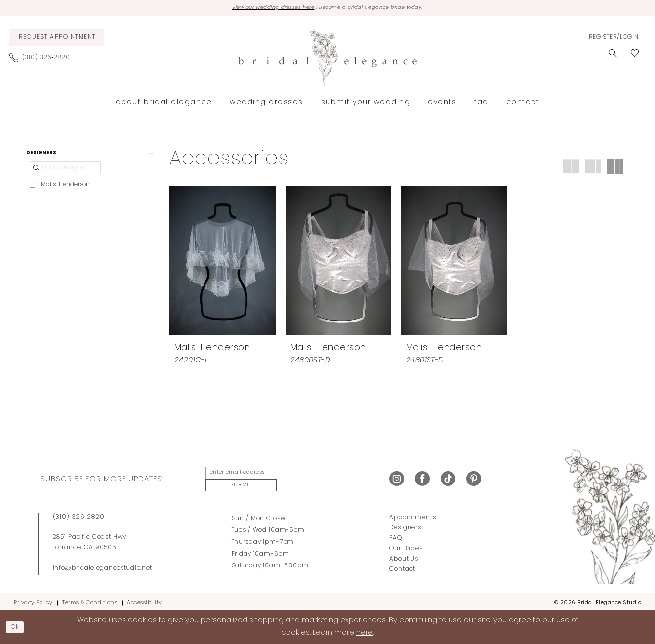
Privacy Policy (33, 599)
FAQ (396, 535)
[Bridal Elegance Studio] (327, 58)
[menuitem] (57, 39)
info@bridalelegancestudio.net (103, 565)
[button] (614, 39)
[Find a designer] (65, 174)
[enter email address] (260, 480)
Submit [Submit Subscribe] (344, 479)
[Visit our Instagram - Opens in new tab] (397, 480)
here (365, 632)
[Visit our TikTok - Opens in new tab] (448, 480)
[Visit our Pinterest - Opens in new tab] (474, 480)
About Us (404, 556)
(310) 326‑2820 (79, 513)
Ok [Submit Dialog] (18, 626)
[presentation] (223, 262)
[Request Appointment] (57, 39)
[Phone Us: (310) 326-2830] (43, 59)
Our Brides (406, 545)
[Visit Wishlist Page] (635, 55)
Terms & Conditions (90, 599)
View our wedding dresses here (260, 9)
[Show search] (613, 55)
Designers (405, 524)
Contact (402, 566)
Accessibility (144, 599)
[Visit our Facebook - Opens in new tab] (422, 480)
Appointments (412, 514)
